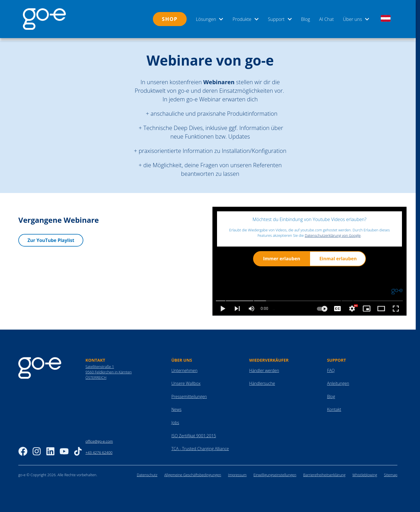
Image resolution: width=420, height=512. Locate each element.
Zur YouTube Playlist (51, 237)
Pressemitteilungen (189, 394)
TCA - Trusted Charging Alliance (200, 446)
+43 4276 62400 (99, 450)
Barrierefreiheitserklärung (324, 472)
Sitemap (391, 472)
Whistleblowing (365, 472)
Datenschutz (147, 472)
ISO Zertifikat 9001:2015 (194, 433)
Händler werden (264, 368)
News (176, 407)
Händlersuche (262, 381)
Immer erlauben (282, 256)
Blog (306, 19)
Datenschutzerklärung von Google (333, 233)
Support (280, 19)
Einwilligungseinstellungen (275, 472)
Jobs (175, 420)
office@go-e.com (99, 439)
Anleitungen (338, 381)
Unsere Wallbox (186, 381)
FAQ (331, 368)
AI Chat (327, 19)
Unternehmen (184, 368)
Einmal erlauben (338, 256)
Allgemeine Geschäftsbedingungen (193, 472)
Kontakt (334, 407)
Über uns (356, 19)
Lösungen (210, 19)
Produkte (246, 19)
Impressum (237, 472)
